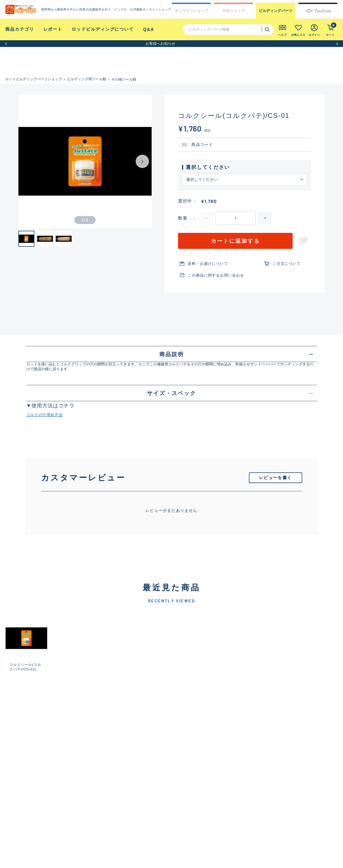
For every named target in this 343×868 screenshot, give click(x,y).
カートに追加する (235, 241)
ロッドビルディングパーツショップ (34, 79)
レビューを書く (275, 478)
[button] (6, 44)
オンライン (191, 11)
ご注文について (286, 264)
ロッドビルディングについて (103, 29)
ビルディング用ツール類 (87, 79)
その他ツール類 (124, 79)
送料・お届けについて (208, 264)
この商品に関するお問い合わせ (216, 275)
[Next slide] (142, 161)
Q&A (149, 29)
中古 (233, 11)
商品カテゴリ (20, 29)
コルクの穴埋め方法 (45, 415)
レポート (53, 29)
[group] (26, 646)
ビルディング (276, 11)
